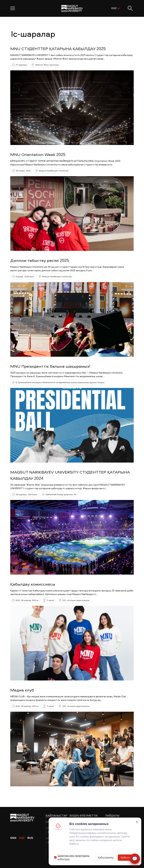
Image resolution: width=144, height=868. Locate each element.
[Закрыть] (137, 822)
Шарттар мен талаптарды (74, 856)
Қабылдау (127, 858)
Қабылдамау (106, 858)
